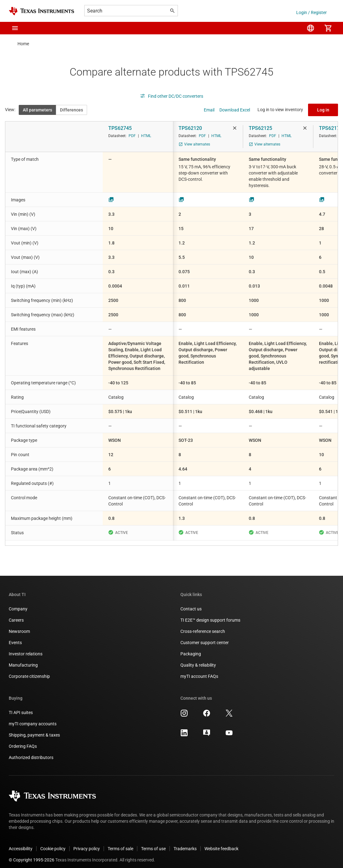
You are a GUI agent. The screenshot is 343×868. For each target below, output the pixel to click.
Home (23, 44)
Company (18, 604)
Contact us (191, 604)
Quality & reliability (198, 660)
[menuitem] (311, 28)
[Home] (42, 11)
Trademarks (185, 844)
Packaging (191, 649)
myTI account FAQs (199, 671)
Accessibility (21, 844)
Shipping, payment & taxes (34, 730)
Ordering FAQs (23, 741)
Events (15, 638)
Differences (71, 110)
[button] (15, 28)
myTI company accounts (33, 719)
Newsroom (19, 626)
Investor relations (26, 649)
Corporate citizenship (29, 671)
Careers (16, 615)
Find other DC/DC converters (171, 96)
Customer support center (205, 638)
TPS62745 (120, 128)
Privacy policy (87, 844)
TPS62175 (331, 128)
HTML (146, 136)
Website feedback (221, 844)
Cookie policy (53, 844)
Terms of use (153, 844)
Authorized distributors (31, 752)
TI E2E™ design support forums (210, 615)
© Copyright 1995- (32, 855)
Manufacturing (23, 660)
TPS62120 (190, 128)
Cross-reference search (203, 626)
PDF (132, 136)
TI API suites (21, 708)
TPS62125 (260, 128)
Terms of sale (120, 844)
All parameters (37, 110)
